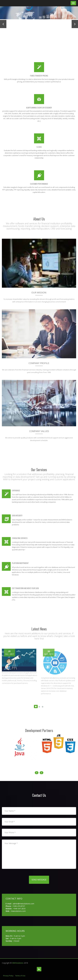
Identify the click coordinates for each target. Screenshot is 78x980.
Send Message (39, 880)
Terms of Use (20, 976)
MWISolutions (18, 963)
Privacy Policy (8, 976)
